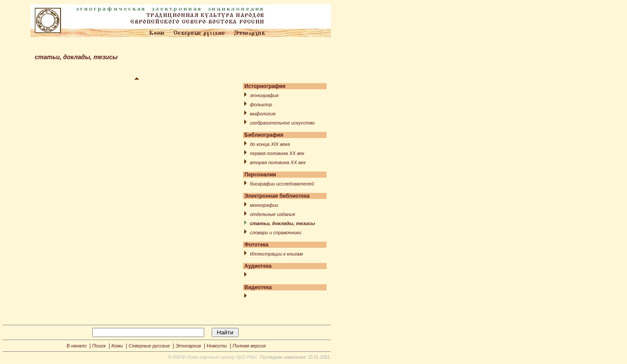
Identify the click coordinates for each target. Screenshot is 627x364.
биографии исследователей (282, 184)
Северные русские (149, 346)
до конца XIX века (270, 144)
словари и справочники (276, 233)
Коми (117, 346)
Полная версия (249, 346)
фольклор (261, 104)
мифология (263, 114)
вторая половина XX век (278, 162)
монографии (264, 205)
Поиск (99, 346)
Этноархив (188, 346)
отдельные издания (273, 214)
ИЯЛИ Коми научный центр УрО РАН (214, 357)
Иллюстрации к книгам (276, 254)
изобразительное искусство (282, 123)
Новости (217, 346)
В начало (77, 346)
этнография (264, 95)
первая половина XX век (277, 153)
